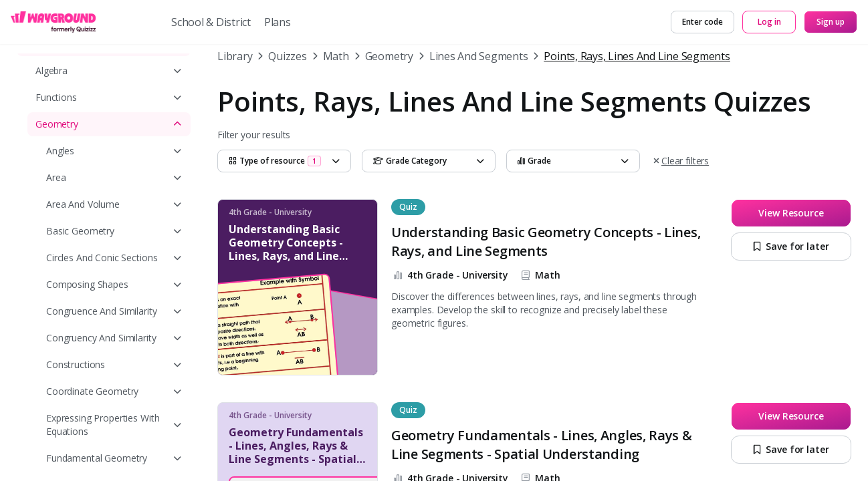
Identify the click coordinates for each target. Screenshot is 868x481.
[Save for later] (791, 247)
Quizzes (287, 56)
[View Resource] (791, 213)
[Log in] (769, 22)
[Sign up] (831, 22)
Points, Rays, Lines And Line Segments (637, 56)
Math (336, 56)
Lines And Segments (479, 56)
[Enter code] (702, 22)
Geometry (389, 56)
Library (235, 56)
